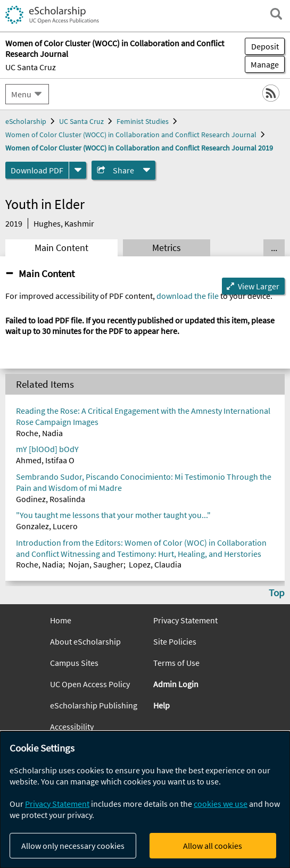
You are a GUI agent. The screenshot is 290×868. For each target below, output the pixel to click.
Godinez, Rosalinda (51, 499)
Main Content (61, 248)
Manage (262, 64)
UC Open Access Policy (90, 684)
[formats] (78, 170)
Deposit (265, 46)
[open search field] (276, 14)
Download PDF (37, 170)
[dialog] (145, 800)
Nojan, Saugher (96, 564)
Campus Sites (74, 663)
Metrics (167, 248)
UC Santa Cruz (31, 67)
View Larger (259, 286)
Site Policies (175, 641)
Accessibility (72, 727)
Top (277, 592)
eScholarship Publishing (94, 705)
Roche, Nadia (39, 433)
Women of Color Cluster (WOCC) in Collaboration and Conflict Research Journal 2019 (139, 148)
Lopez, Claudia (155, 564)
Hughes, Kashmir (64, 223)
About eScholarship (85, 641)
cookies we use (221, 804)
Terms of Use (176, 663)
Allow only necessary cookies (73, 846)
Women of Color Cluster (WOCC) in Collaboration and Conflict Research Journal (131, 135)
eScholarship (26, 121)
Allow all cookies (213, 846)
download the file (188, 296)
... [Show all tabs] (274, 248)
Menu (21, 94)
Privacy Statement (185, 620)
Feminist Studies (143, 121)
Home (61, 620)
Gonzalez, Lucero (47, 526)
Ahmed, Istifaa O (45, 460)
